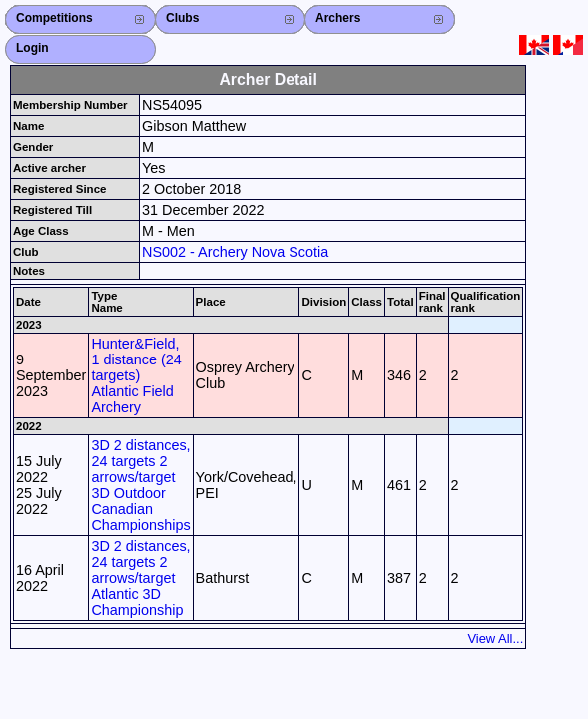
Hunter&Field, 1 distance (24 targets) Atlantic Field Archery (136, 375)
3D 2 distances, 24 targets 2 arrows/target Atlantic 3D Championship (140, 578)
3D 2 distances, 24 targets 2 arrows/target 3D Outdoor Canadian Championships (140, 485)
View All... (495, 639)
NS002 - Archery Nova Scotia (235, 252)
